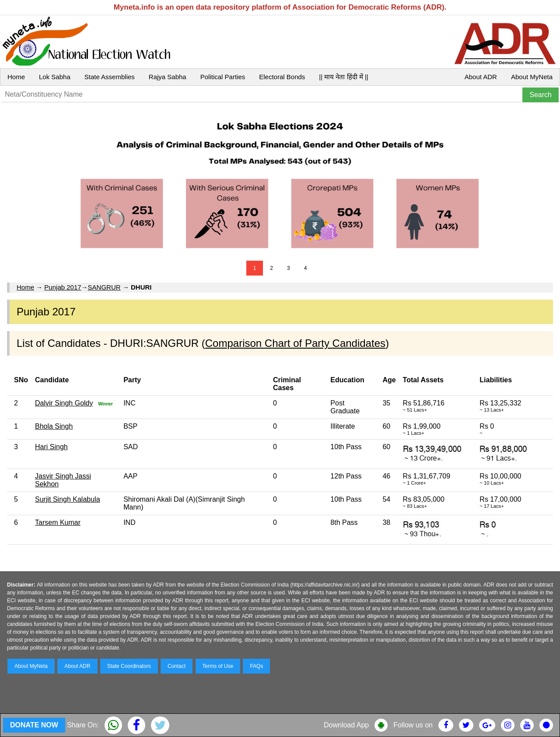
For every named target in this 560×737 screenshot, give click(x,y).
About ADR (481, 77)
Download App (346, 725)
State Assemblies (110, 77)
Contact (177, 666)
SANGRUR (104, 287)
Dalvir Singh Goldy (64, 403)
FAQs (256, 666)
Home (16, 77)
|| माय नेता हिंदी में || (343, 77)
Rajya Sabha (168, 77)
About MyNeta (532, 77)
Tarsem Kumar (58, 522)
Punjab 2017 (63, 287)
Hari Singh (51, 447)
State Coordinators (129, 666)
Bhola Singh (54, 426)
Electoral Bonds (282, 77)
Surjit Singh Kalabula (68, 499)
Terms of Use (218, 666)
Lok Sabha (55, 77)
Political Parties (223, 77)
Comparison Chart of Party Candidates (295, 343)
